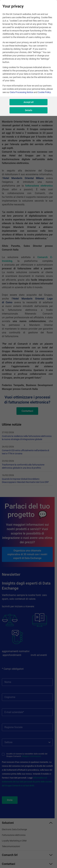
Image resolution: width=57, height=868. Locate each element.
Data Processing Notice (22, 92)
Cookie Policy (44, 92)
